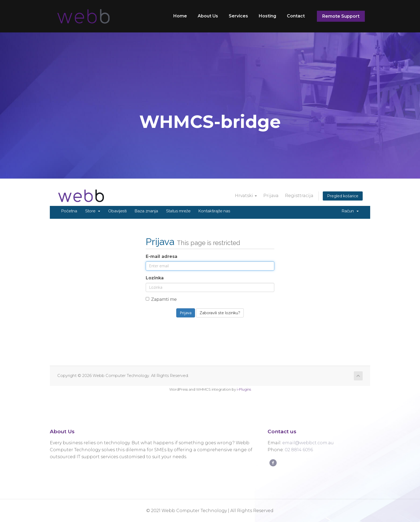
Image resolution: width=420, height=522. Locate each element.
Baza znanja (146, 211)
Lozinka (155, 278)
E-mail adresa (162, 256)
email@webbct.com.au (308, 443)
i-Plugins (244, 389)
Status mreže (178, 211)
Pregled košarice (343, 196)
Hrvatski (246, 196)
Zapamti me (161, 299)
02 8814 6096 (299, 450)
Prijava (271, 196)
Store (93, 211)
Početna (69, 211)
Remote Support (341, 16)
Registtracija (299, 196)
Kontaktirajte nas (214, 211)
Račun (350, 211)
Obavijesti (117, 211)
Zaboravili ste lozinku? (220, 313)
